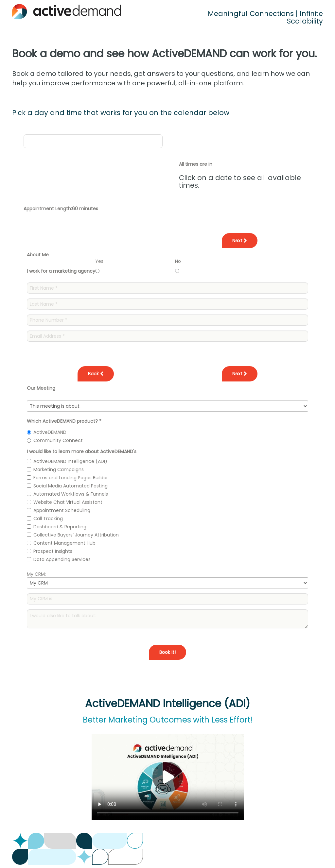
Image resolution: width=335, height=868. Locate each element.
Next (240, 241)
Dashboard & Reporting (60, 527)
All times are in (196, 164)
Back (96, 374)
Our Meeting (41, 388)
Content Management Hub (64, 543)
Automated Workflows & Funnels (71, 494)
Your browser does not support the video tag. (168, 777)
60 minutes (85, 209)
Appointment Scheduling (62, 510)
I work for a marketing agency (61, 271)
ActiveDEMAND (50, 432)
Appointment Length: (48, 209)
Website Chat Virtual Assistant (68, 502)
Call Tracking (48, 519)
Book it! (167, 652)
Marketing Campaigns (59, 469)
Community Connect (58, 440)
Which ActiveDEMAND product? (64, 421)
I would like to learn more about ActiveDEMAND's (82, 451)
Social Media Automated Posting (71, 486)
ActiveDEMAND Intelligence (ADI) (70, 461)
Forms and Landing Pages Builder (71, 478)
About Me (38, 255)
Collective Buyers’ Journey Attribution (76, 535)
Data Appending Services (62, 559)
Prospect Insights (53, 551)
